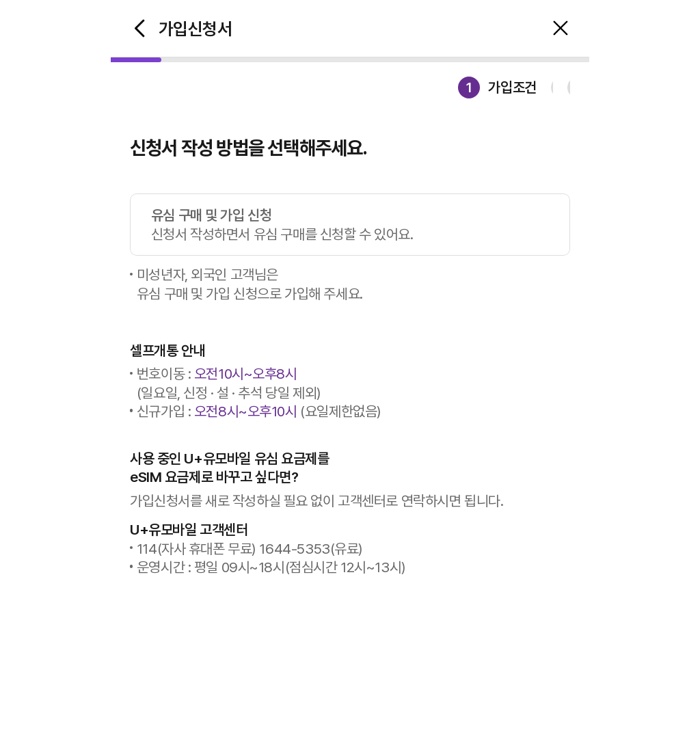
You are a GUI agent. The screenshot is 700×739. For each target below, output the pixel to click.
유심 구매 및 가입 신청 (360, 225)
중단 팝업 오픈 (561, 29)
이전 (139, 29)
